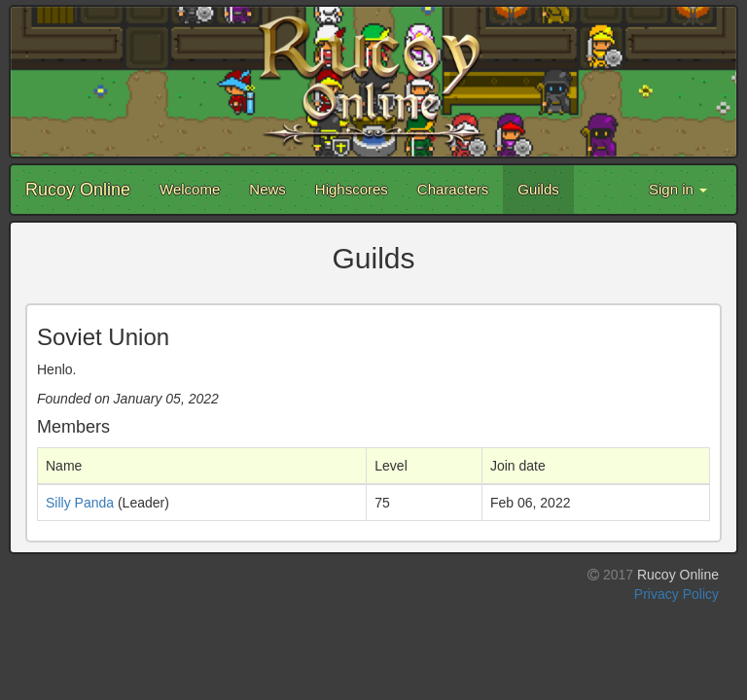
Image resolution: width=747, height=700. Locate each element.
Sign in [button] (678, 189)
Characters (453, 189)
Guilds (538, 189)
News (267, 189)
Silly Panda (80, 503)
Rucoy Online (78, 190)
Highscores (352, 189)
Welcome (190, 189)
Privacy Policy (676, 594)
